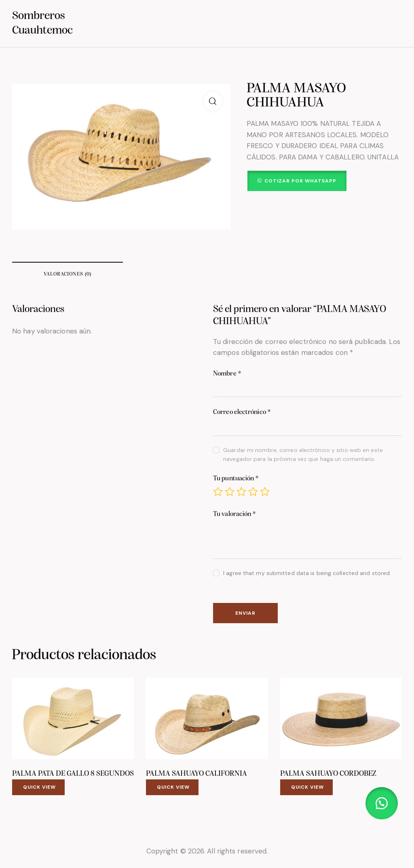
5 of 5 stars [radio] (265, 492)
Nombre (227, 374)
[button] (213, 101)
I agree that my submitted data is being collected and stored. (307, 573)
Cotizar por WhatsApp (300, 181)
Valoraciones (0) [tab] (68, 274)
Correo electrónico (242, 412)
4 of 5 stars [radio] (253, 492)
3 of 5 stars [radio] (241, 492)
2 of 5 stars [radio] (230, 492)
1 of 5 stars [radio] (218, 492)
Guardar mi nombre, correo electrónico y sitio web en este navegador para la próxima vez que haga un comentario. (303, 454)
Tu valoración (235, 514)
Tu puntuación (236, 479)
